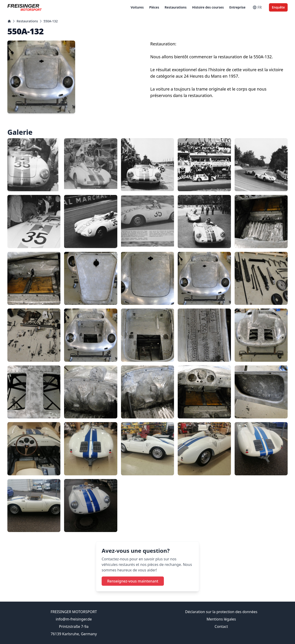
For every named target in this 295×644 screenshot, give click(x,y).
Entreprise (237, 7)
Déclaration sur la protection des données (221, 612)
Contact (221, 626)
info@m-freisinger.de (74, 619)
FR (257, 7)
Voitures (137, 7)
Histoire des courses (208, 7)
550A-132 (51, 21)
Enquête (278, 7)
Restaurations (176, 7)
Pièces (154, 7)
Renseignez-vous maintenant (133, 581)
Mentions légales (221, 619)
